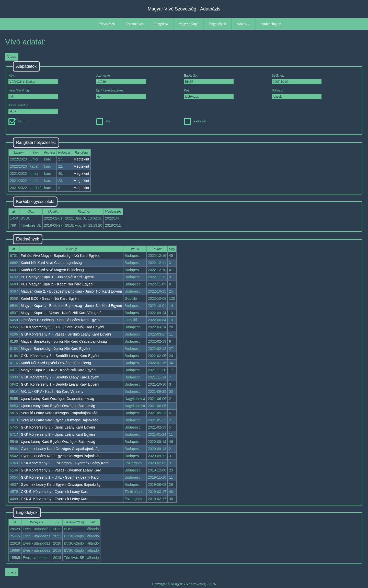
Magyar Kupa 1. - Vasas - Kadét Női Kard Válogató (61, 313)
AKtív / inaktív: (33, 109)
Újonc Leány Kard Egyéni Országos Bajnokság (58, 406)
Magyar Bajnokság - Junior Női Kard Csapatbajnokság (64, 341)
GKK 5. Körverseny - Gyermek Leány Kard (55, 492)
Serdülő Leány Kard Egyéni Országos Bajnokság (60, 420)
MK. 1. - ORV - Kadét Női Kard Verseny (52, 391)
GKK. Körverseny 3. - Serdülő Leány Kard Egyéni (60, 356)
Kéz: (209, 94)
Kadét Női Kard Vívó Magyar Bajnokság (52, 270)
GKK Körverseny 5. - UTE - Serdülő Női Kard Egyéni (62, 327)
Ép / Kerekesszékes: (121, 94)
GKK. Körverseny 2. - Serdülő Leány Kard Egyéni (60, 377)
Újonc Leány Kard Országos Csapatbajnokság (57, 399)
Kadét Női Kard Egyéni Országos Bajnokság (56, 363)
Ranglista (161, 24)
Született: (297, 79)
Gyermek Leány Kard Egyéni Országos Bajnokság (61, 456)
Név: (33, 79)
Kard (16, 121)
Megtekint (81, 159)
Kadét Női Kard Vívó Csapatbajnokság (51, 263)
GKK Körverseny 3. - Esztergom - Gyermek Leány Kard (65, 463)
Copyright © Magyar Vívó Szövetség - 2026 (184, 584)
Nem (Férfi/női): (33, 94)
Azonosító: (121, 79)
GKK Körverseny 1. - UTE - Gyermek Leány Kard (60, 477)
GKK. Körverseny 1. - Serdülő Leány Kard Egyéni (60, 384)
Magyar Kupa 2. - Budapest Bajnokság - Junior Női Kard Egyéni (71, 291)
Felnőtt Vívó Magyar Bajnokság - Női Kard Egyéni (60, 256)
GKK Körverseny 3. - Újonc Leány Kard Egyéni (58, 427)
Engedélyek (217, 24)
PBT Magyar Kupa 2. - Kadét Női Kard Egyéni (57, 284)
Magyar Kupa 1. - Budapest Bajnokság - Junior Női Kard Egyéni (71, 306)
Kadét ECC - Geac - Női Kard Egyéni (50, 298)
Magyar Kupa (188, 24)
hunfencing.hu (271, 24)
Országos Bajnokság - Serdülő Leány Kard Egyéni (61, 320)
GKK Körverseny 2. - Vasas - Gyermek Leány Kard (61, 470)
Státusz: (297, 94)
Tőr (103, 121)
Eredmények (135, 24)
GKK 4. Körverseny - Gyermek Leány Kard (55, 499)
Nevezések (107, 24)
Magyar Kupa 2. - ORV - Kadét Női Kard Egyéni (58, 370)
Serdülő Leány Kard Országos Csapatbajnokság (59, 413)
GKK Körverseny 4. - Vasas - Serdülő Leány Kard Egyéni (66, 334)
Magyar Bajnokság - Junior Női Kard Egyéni (55, 349)
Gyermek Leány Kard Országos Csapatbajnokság (60, 449)
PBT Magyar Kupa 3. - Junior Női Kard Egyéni (57, 277)
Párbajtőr (195, 121)
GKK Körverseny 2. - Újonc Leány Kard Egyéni (58, 434)
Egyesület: (209, 79)
